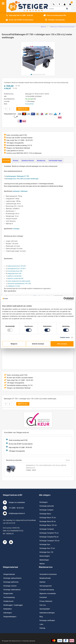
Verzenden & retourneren (48, 574)
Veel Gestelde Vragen (55, 161)
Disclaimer (43, 597)
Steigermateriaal (9, 574)
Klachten (42, 582)
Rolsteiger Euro (45, 544)
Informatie (6, 161)
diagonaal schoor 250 (15, 274)
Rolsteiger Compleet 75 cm (49, 533)
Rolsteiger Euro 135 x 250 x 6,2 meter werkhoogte (22, 179)
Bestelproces (41, 161)
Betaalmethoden (45, 578)
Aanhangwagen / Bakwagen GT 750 (17, 176)
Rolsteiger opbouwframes (12, 578)
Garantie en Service (28, 161)
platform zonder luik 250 (16, 278)
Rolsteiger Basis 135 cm (48, 525)
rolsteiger (16, 229)
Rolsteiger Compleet (47, 529)
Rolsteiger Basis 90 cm (48, 521)
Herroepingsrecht (46, 586)
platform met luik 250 (15, 276)
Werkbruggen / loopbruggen (13, 605)
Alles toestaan (62, 344)
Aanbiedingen (44, 560)
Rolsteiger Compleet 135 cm (49, 541)
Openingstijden (45, 609)
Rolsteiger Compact (46, 510)
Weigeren (14, 344)
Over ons (43, 605)
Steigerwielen (8, 594)
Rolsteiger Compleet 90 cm (49, 537)
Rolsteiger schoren (10, 586)
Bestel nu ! (23, 109)
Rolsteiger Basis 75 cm (48, 518)
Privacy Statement (46, 601)
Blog (41, 617)
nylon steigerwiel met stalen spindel (19, 281)
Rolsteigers (44, 502)
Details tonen (65, 337)
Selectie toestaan (38, 344)
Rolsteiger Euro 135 (46, 552)
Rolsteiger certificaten (47, 620)
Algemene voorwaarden (48, 594)
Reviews (16, 161)
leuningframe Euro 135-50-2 (17, 269)
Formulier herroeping (47, 590)
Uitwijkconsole (8, 601)
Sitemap (42, 628)
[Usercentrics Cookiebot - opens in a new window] (65, 299)
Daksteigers (8, 613)
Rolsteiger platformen (11, 582)
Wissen (68, 460)
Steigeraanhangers (10, 617)
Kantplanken (8, 609)
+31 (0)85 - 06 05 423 (13, 508)
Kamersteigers (45, 556)
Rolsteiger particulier (47, 506)
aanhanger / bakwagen (20, 191)
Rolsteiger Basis (45, 514)
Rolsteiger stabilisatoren (12, 590)
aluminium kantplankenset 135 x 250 (20, 284)
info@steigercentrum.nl (14, 513)
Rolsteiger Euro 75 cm (47, 548)
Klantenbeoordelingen (47, 613)
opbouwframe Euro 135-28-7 (17, 266)
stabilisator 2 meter (14, 286)
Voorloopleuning (9, 597)
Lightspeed (32, 641)
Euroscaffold (29, 104)
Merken (42, 564)
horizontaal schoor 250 (15, 271)
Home (44, 27)
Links (41, 624)
